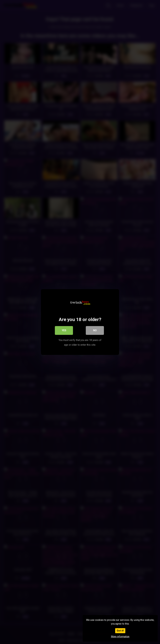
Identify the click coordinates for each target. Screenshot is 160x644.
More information (120, 637)
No (95, 330)
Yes (64, 330)
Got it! (120, 631)
